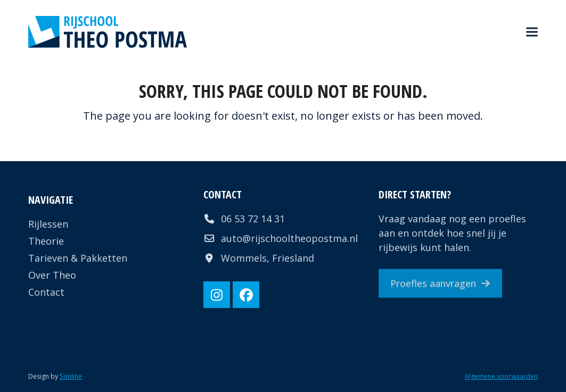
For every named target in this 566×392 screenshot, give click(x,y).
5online (71, 376)
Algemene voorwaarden (501, 376)
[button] (532, 32)
